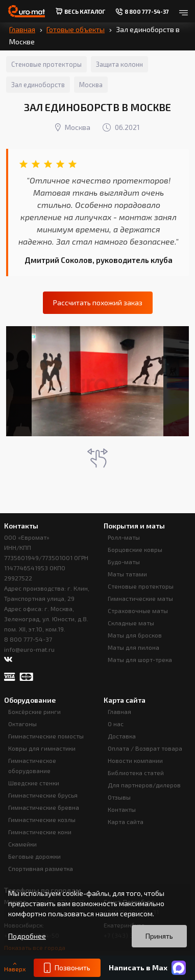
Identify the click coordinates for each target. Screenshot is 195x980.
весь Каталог (80, 11)
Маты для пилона (133, 647)
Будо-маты (124, 562)
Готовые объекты (76, 29)
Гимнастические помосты (46, 736)
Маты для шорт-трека (140, 659)
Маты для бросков (135, 635)
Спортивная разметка (41, 868)
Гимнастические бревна (44, 807)
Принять (159, 936)
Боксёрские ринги (34, 711)
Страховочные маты (138, 611)
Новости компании (135, 760)
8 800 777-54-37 (28, 639)
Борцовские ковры (135, 549)
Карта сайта (126, 822)
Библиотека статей (136, 773)
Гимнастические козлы (42, 819)
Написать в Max (147, 968)
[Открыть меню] (184, 11)
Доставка (122, 736)
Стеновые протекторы (141, 586)
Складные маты (131, 623)
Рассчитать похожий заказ (98, 302)
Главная (22, 29)
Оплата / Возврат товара (145, 748)
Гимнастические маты (140, 598)
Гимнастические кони (40, 832)
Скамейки (22, 844)
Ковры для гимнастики (42, 748)
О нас (116, 724)
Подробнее (27, 936)
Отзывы (119, 797)
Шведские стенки (34, 783)
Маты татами (127, 574)
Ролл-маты (124, 537)
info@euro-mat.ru (29, 649)
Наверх (15, 968)
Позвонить (67, 968)
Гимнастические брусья (43, 795)
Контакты (122, 809)
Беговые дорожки (34, 856)
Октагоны (22, 724)
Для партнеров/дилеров (144, 785)
